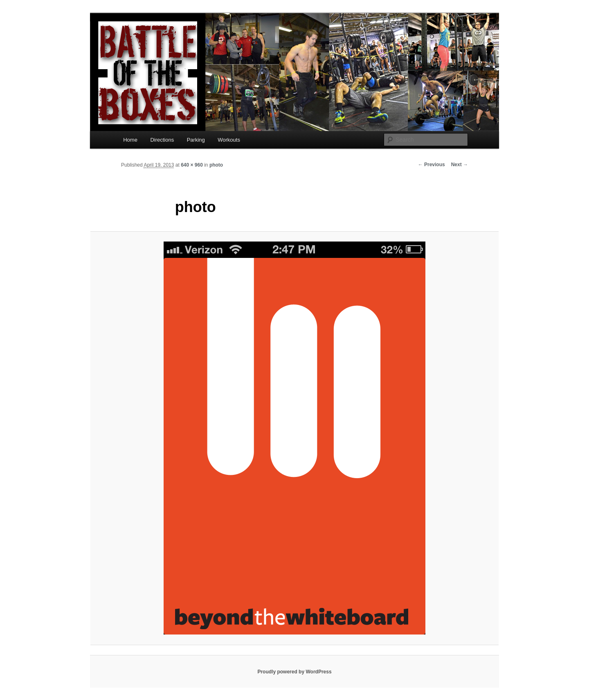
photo (216, 165)
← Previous (432, 165)
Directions (162, 140)
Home (130, 140)
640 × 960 (192, 165)
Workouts (229, 140)
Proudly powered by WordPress (294, 672)
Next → (460, 165)
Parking (196, 140)
